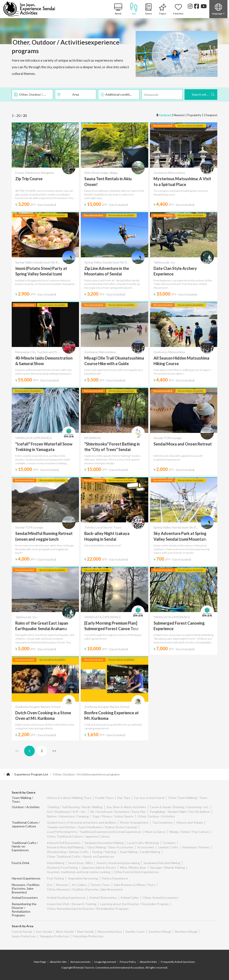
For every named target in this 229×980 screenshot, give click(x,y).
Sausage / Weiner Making (167, 867)
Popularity (194, 115)
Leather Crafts (168, 847)
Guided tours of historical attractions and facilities (82, 822)
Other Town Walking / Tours (188, 798)
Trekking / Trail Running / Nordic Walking (75, 807)
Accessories (146, 847)
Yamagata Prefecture (54, 936)
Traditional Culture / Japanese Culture (26, 824)
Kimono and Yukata (190, 822)
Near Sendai (86, 932)
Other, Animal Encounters (160, 898)
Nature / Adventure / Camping (68, 816)
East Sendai (44, 932)
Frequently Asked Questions (178, 962)
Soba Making (56, 863)
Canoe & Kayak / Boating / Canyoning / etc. (179, 807)
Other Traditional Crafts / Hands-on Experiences (81, 856)
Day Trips (124, 798)
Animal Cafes (130, 898)
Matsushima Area (110, 932)
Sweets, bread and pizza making (118, 863)
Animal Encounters (25, 898)
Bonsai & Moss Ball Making (65, 847)
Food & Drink (21, 863)
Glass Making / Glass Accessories (110, 847)
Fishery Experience (115, 878)
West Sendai (65, 932)
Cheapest (211, 115)
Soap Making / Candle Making (140, 852)
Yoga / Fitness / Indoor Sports (113, 816)
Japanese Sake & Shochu (99, 867)
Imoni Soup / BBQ (80, 863)
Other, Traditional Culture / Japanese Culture (78, 836)
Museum (62, 885)
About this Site (58, 962)
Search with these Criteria (205, 94)
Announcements (80, 962)
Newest (179, 115)
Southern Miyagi (160, 932)
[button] (218, 9)
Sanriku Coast (135, 932)
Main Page (40, 962)
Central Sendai (22, 932)
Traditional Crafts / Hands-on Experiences (25, 846)
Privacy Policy (128, 962)
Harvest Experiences (26, 878)
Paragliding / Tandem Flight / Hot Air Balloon (180, 812)
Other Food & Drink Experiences (136, 872)
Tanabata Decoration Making (104, 843)
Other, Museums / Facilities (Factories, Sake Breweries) (85, 889)
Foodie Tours (104, 798)
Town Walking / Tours (22, 800)
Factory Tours (100, 885)
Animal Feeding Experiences (66, 898)
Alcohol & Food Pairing (62, 867)
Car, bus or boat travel (149, 798)
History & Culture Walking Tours (69, 798)
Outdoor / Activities (26, 807)
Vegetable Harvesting (83, 878)
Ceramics (169, 843)
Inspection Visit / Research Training (72, 904)
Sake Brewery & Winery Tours (134, 885)
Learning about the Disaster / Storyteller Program (134, 904)
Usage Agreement (105, 962)
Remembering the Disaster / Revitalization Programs (24, 909)
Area (76, 94)
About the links (148, 962)
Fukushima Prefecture (88, 936)
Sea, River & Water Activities (126, 807)
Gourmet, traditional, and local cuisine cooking (79, 872)
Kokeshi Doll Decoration (64, 843)
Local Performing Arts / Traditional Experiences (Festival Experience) (94, 832)
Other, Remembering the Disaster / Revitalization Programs (88, 909)
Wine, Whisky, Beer (133, 867)
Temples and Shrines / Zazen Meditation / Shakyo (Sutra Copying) (92, 827)
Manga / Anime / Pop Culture (189, 832)
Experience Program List (31, 774)
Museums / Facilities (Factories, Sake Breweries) (26, 888)
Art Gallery (79, 885)
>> (54, 751)
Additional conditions (120, 94)
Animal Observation (103, 898)
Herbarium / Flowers (196, 847)
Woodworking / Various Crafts (68, 852)
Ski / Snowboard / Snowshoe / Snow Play (118, 812)
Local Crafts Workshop (143, 843)
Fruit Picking (55, 878)
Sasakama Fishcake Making (162, 863)
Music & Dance (155, 832)
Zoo (50, 885)
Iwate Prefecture (24, 936)
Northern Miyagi (186, 932)
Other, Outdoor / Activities (36, 94)
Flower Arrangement (134, 822)
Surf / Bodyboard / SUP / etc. (67, 812)
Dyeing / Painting (104, 852)
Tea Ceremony (162, 822)
